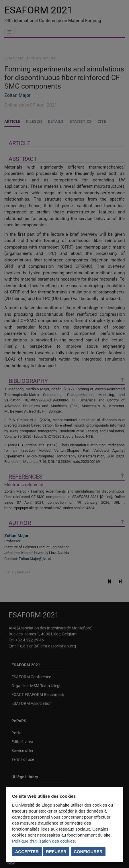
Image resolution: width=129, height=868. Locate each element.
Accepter (27, 852)
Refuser (56, 852)
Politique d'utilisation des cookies (43, 841)
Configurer (88, 852)
